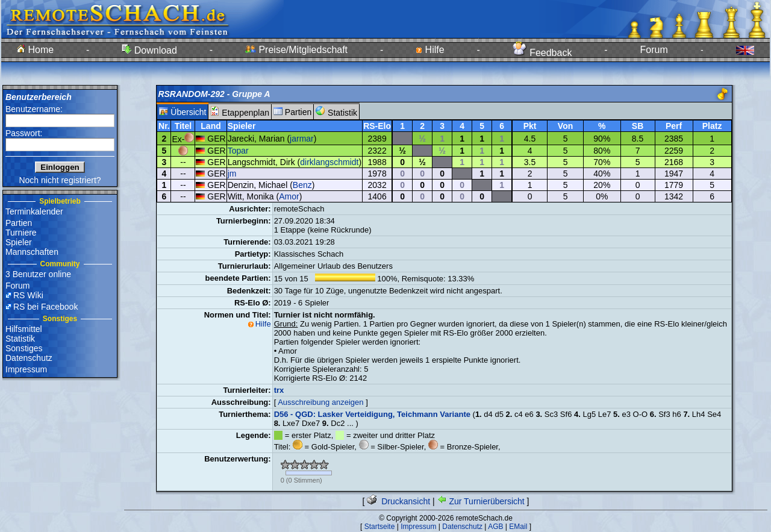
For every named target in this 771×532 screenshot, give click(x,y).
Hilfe (430, 50)
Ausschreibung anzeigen (320, 402)
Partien (19, 223)
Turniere (21, 233)
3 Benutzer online (38, 274)
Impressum (26, 369)
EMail (518, 527)
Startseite (380, 527)
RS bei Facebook (45, 307)
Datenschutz (29, 358)
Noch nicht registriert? (60, 180)
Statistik (20, 339)
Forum (654, 50)
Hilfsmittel (24, 329)
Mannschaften (32, 252)
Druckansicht (398, 501)
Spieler (19, 242)
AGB (495, 527)
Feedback (542, 53)
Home (35, 50)
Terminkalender (34, 211)
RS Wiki (28, 295)
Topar (238, 151)
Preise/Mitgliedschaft (296, 50)
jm (232, 174)
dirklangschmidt (329, 162)
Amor (289, 196)
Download (149, 50)
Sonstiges (24, 348)
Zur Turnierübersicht (481, 501)
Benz (302, 185)
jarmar (302, 139)
